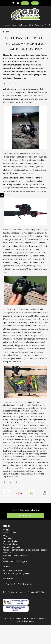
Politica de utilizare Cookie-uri (15, 556)
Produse (6, 25)
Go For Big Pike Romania (19, 584)
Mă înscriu (26, 515)
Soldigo (42, 592)
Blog (31, 25)
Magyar (25, 3)
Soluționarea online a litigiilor (15, 561)
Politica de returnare (26, 621)
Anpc (5, 558)
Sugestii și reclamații (11, 547)
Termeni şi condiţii (39, 618)
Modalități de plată (11, 541)
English (35, 3)
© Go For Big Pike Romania (14, 592)
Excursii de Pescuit (20, 25)
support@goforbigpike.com (20, 573)
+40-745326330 (16, 571)
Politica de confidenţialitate (16, 618)
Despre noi (39, 25)
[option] (32, 493)
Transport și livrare (11, 544)
